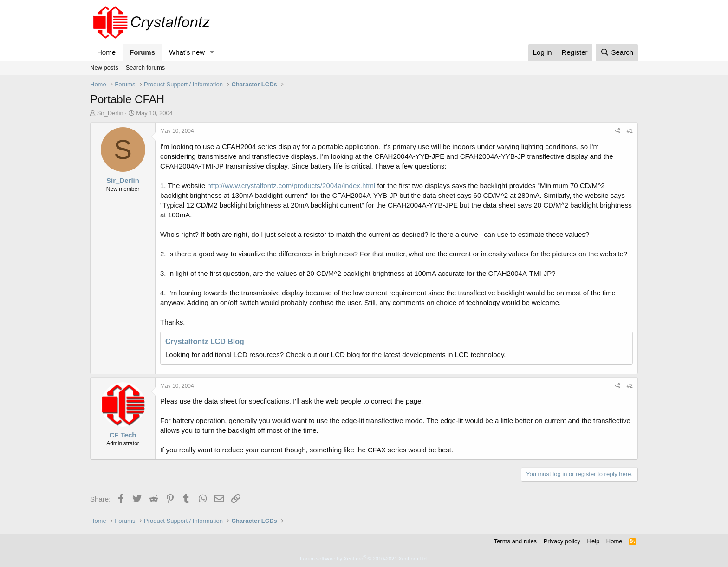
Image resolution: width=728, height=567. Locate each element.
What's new (187, 52)
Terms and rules (515, 541)
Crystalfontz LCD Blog (205, 342)
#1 (630, 131)
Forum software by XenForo (364, 559)
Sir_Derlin (110, 113)
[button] (212, 52)
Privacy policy (562, 541)
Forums (142, 52)
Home (106, 52)
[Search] (617, 52)
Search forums (146, 68)
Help (594, 541)
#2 (630, 386)
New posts (104, 68)
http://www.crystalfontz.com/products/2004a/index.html (291, 186)
